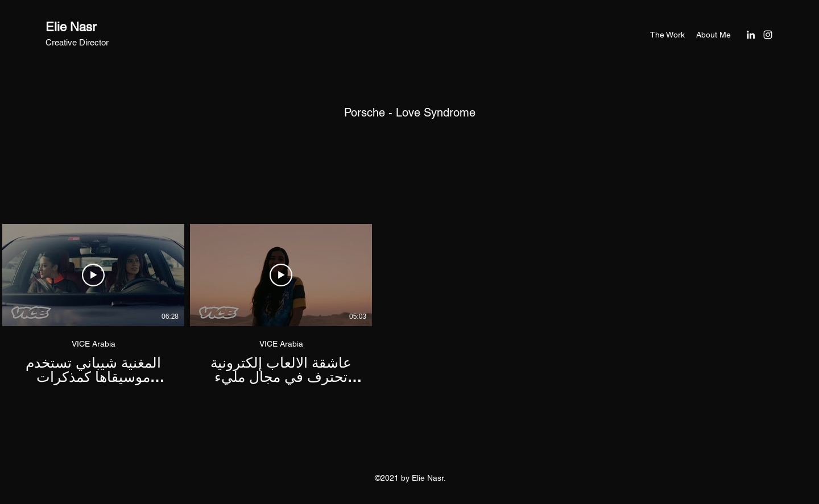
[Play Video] (93, 275)
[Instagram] (768, 35)
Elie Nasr (71, 27)
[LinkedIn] (751, 35)
